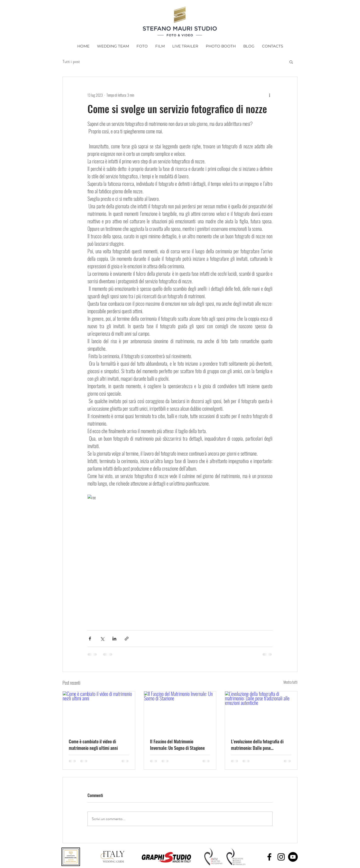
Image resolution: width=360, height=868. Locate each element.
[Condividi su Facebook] (90, 639)
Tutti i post (71, 62)
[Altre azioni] (269, 95)
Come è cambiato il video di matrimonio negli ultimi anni (93, 745)
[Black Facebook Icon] (269, 857)
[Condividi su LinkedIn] (114, 639)
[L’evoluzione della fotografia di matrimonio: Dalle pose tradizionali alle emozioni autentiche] (261, 712)
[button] (291, 62)
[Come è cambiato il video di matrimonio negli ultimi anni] (99, 712)
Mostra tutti (290, 682)
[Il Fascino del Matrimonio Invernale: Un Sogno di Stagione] (180, 712)
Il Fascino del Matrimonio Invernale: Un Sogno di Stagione (177, 745)
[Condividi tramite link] (127, 639)
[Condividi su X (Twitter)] (102, 639)
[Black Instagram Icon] (281, 857)
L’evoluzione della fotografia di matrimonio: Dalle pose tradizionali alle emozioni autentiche (257, 745)
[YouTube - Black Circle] (293, 857)
